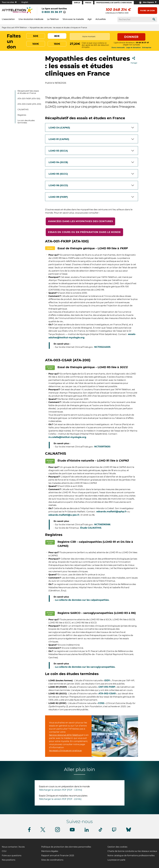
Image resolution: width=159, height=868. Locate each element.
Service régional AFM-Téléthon (65, 735)
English (25, 2)
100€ (36, 44)
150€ (57, 44)
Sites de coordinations (52, 860)
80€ (57, 36)
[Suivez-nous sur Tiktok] (100, 831)
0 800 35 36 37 (52, 12)
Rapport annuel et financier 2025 (58, 856)
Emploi (77, 3)
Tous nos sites (9, 2)
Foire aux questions (12, 856)
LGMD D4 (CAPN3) (59, 128)
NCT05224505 (102, 347)
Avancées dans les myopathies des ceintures (80, 221)
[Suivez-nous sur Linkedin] (87, 831)
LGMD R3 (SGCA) (58, 151)
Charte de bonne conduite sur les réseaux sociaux (132, 851)
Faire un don (148, 11)
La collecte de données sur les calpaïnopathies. (82, 600)
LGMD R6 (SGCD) (58, 185)
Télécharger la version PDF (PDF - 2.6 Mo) (60, 799)
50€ (36, 36)
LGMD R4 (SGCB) (58, 162)
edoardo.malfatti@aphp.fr (112, 512)
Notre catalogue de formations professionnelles (131, 856)
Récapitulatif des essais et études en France (28, 92)
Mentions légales (50, 851)
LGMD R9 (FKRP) (58, 197)
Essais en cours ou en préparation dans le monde (84, 232)
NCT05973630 (102, 447)
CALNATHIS (23, 109)
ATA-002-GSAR (107, 694)
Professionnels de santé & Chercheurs (114, 3)
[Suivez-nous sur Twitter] (43, 832)
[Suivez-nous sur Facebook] (29, 832)
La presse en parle (116, 860)
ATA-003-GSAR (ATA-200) (29, 104)
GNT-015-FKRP (107, 687)
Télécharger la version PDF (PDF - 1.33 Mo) (60, 790)
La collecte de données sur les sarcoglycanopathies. (85, 667)
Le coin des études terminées (26, 122)
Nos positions (9, 860)
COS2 (101, 703)
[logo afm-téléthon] (17, 13)
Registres (22, 115)
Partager (134, 59)
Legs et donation (133, 47)
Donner (131, 37)
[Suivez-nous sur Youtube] (72, 831)
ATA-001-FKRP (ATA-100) (29, 99)
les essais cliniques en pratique (65, 751)
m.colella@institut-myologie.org (67, 437)
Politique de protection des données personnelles (66, 847)
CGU (4, 851)
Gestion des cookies (117, 847)
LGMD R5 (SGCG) (58, 174)
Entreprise (147, 47)
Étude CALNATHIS (91, 528)
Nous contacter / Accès (13, 847)
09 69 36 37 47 (142, 43)
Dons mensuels (118, 47)
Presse (88, 3)
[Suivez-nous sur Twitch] (114, 831)
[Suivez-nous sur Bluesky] (129, 832)
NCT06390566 (102, 524)
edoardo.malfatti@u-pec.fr (64, 515)
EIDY (107, 680)
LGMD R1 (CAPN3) (59, 139)
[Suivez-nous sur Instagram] (58, 832)
